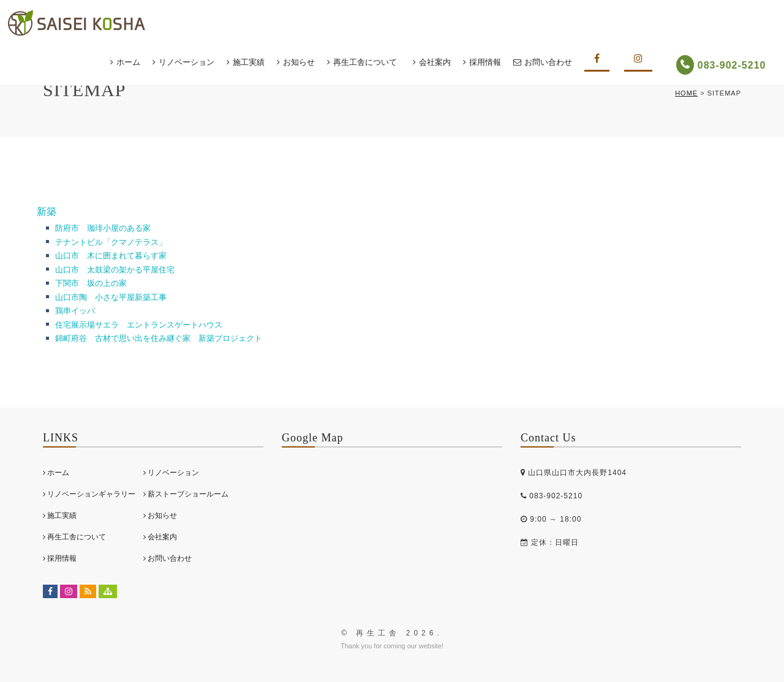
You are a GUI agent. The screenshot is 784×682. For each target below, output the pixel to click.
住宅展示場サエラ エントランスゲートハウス (139, 325)
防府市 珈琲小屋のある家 (103, 228)
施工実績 (254, 62)
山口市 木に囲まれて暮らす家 (111, 256)
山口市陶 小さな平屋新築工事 (111, 297)
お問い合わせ (554, 62)
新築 (47, 212)
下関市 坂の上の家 (91, 283)
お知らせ (304, 62)
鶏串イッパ (75, 311)
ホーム (134, 62)
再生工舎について (371, 62)
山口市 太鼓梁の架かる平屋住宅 (115, 270)
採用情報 (491, 62)
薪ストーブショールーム (186, 494)
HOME (686, 93)
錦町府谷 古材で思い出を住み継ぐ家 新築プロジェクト (159, 338)
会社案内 (440, 62)
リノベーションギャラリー (89, 494)
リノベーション (192, 62)
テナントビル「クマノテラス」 (115, 242)
